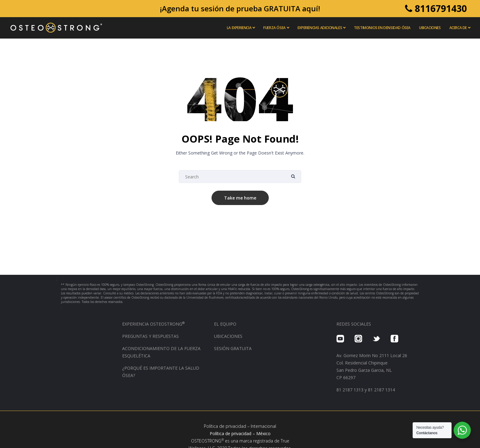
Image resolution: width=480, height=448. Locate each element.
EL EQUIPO (225, 324)
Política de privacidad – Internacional (240, 426)
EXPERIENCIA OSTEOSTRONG (153, 324)
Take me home (240, 198)
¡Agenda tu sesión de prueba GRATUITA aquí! (240, 8)
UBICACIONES (228, 336)
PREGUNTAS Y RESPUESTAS (150, 336)
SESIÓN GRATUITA (233, 348)
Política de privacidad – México (240, 433)
